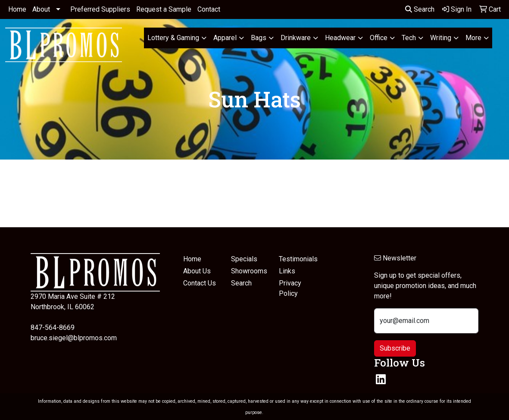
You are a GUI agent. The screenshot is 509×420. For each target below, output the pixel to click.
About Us (197, 271)
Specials (244, 259)
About (41, 9)
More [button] (473, 38)
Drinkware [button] (296, 38)
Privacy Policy (290, 288)
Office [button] (379, 38)
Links (287, 271)
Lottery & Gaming (173, 38)
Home (17, 9)
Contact (209, 9)
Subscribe (395, 348)
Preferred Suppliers (100, 9)
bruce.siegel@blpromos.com (74, 338)
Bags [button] (259, 38)
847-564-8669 (53, 328)
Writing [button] (441, 38)
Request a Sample (164, 9)
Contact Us (200, 283)
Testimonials (298, 259)
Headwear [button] (340, 38)
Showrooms (249, 271)
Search (420, 9)
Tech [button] (409, 38)
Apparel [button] (225, 38)
